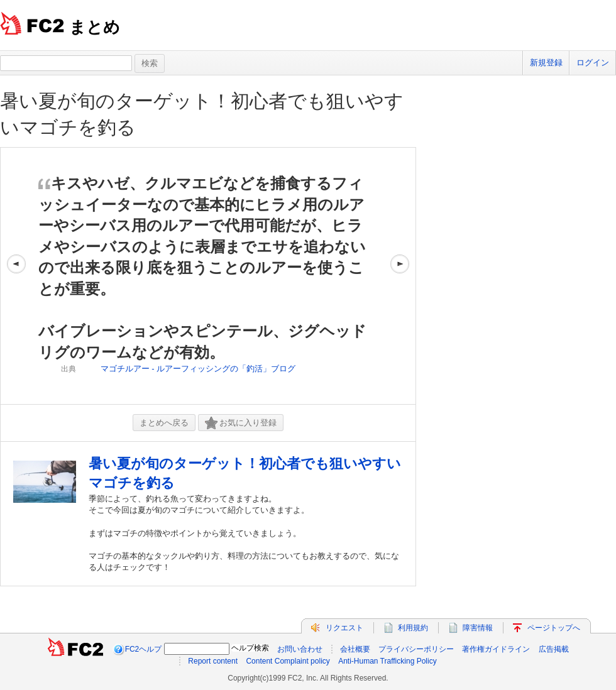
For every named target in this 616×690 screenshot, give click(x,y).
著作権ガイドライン (496, 649)
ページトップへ (554, 628)
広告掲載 (554, 649)
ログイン (593, 63)
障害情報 (478, 628)
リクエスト (344, 628)
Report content (213, 661)
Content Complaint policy (288, 661)
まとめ (95, 27)
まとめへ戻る (164, 423)
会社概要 (355, 649)
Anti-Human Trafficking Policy (388, 661)
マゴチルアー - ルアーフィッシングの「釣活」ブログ (198, 369)
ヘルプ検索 (250, 648)
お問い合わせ (300, 649)
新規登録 (546, 63)
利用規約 (413, 628)
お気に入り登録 (241, 423)
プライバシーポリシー (416, 649)
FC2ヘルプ (144, 649)
